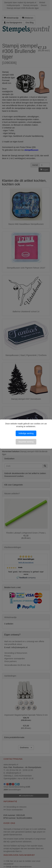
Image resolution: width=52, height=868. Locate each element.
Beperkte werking (26, 442)
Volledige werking (26, 433)
